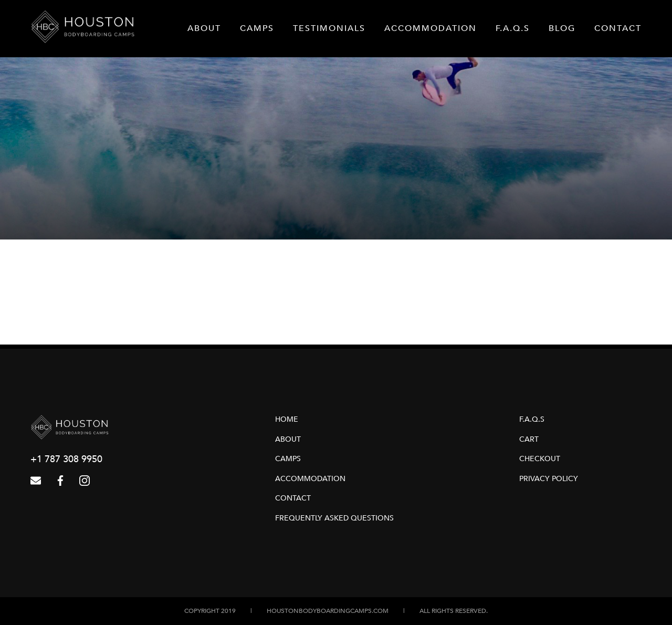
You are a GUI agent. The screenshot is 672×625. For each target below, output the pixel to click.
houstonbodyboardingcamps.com (328, 611)
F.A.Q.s (513, 28)
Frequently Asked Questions (334, 518)
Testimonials (329, 28)
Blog (562, 28)
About (204, 28)
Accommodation (430, 28)
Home (287, 419)
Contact (618, 28)
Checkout (540, 459)
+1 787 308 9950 (66, 459)
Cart (529, 439)
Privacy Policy (549, 479)
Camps (257, 28)
